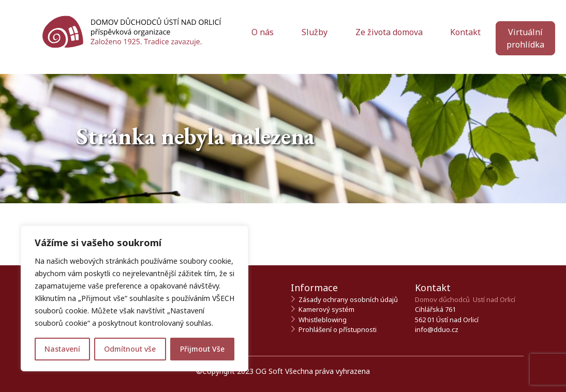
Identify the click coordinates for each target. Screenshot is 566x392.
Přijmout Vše (202, 349)
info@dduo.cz (437, 329)
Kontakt (465, 32)
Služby (316, 32)
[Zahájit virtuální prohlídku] (525, 44)
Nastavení (62, 349)
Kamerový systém (326, 309)
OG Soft (269, 371)
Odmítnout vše (130, 349)
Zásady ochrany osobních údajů (348, 299)
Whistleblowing (323, 320)
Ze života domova (390, 32)
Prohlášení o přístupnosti (338, 329)
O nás (264, 32)
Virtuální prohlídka (525, 38)
